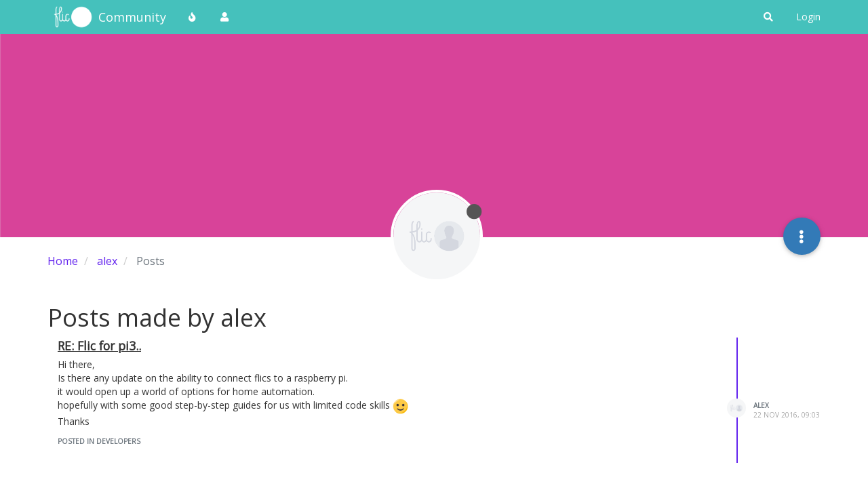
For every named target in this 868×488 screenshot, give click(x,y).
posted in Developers (99, 441)
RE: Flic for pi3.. (99, 346)
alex (761, 405)
